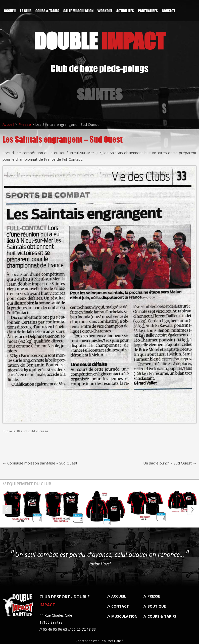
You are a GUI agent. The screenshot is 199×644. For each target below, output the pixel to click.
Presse (25, 124)
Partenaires (148, 11)
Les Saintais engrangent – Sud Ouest (63, 139)
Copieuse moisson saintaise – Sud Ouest (40, 463)
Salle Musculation (78, 11)
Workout (105, 11)
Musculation (124, 616)
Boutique (157, 606)
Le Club (26, 11)
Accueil (10, 11)
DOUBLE (100, 41)
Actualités (125, 11)
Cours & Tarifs (47, 11)
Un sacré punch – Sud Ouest (170, 463)
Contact (168, 11)
